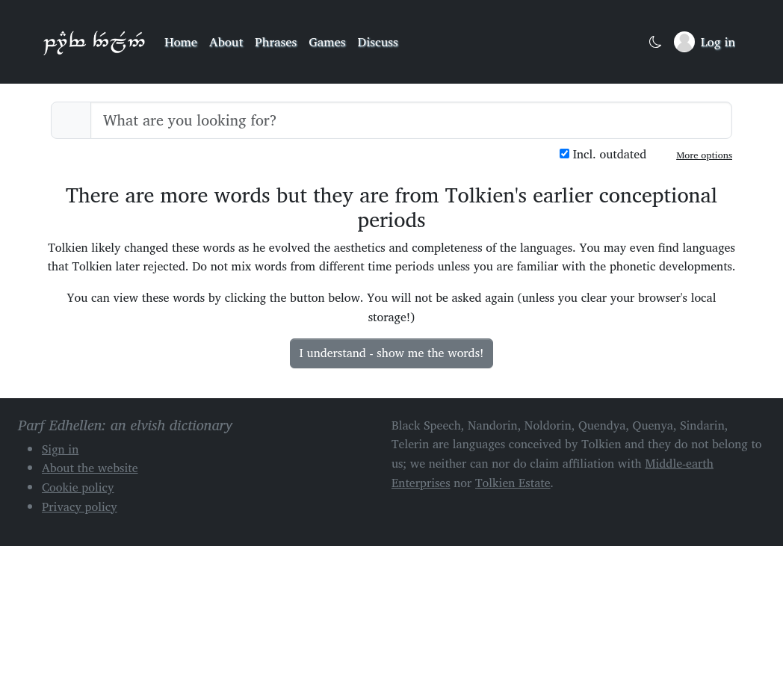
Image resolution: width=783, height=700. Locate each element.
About (226, 41)
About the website (90, 468)
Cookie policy (78, 487)
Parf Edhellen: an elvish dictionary (94, 42)
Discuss (378, 41)
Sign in (60, 449)
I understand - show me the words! (392, 353)
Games (327, 41)
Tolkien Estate (513, 483)
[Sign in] (705, 42)
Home (181, 41)
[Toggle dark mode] (656, 42)
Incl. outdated (603, 154)
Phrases (276, 41)
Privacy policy (80, 507)
